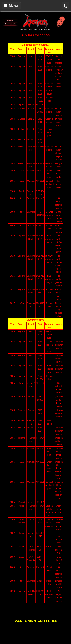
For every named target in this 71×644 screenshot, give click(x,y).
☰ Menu (11, 6)
